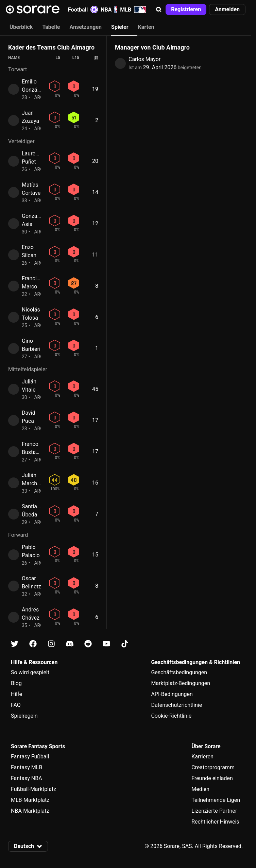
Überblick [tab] (21, 27)
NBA (109, 10)
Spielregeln (24, 716)
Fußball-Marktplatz (33, 789)
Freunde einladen (212, 778)
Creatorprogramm (213, 767)
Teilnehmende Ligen (216, 800)
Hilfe (16, 694)
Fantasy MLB (27, 767)
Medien (200, 789)
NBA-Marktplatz (30, 811)
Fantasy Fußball (30, 757)
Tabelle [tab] (51, 27)
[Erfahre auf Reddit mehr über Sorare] (88, 644)
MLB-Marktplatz (30, 800)
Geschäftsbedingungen (179, 672)
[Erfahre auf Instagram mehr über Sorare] (51, 644)
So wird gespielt (30, 672)
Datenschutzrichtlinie (176, 705)
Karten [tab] (146, 27)
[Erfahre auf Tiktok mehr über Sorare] (125, 644)
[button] (159, 10)
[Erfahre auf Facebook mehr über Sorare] (33, 644)
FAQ (16, 705)
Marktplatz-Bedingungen (181, 683)
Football (83, 10)
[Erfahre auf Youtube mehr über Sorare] (106, 644)
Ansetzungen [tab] (86, 27)
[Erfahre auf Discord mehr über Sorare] (70, 644)
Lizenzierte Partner (214, 811)
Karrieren (202, 757)
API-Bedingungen (172, 694)
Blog (16, 683)
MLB (133, 10)
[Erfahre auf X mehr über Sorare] (15, 644)
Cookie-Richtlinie (171, 716)
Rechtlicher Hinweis (215, 822)
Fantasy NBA (27, 778)
